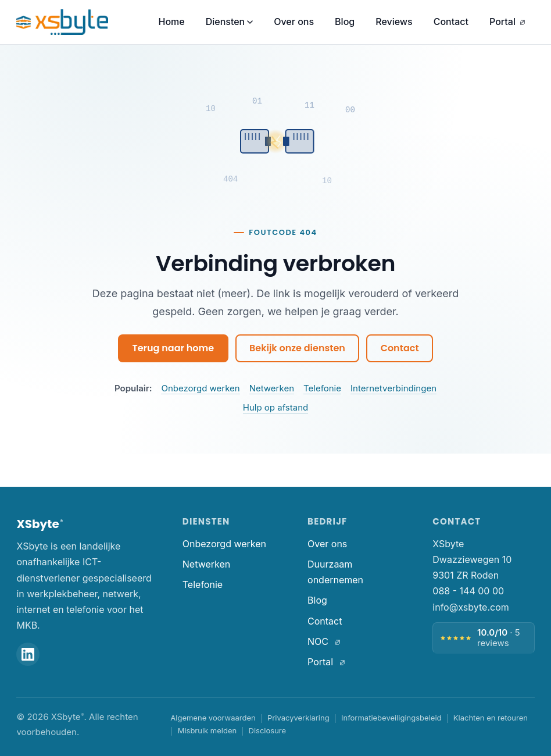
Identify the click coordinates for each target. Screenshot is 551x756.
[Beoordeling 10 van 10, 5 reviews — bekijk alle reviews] (483, 638)
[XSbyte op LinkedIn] (28, 654)
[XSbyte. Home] (62, 22)
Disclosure (268, 730)
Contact (451, 22)
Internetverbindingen (393, 388)
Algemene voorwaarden (213, 718)
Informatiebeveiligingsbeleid (391, 718)
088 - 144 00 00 (468, 591)
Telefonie (322, 388)
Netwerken (272, 388)
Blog (345, 22)
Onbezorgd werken (200, 388)
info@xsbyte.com (471, 607)
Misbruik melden (207, 730)
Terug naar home (173, 348)
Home (171, 22)
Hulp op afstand (275, 407)
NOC (324, 641)
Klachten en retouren (491, 718)
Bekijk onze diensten (297, 348)
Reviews (394, 22)
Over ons (294, 22)
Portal (507, 22)
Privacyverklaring (298, 718)
